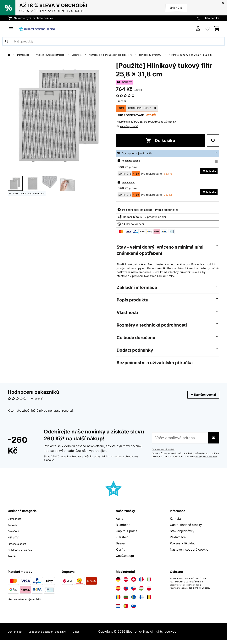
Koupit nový (129, 187)
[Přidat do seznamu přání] (213, 145)
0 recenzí (121, 106)
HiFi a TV (14, 542)
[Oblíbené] (207, 29)
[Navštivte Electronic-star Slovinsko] (134, 610)
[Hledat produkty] (113, 41)
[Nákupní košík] (217, 29)
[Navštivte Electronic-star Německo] (118, 583)
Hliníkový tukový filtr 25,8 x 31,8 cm (29, 59)
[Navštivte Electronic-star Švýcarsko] (134, 583)
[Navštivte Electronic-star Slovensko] (126, 592)
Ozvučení (14, 536)
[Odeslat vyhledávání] (7, 41)
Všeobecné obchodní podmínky (55, 636)
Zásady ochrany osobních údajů (187, 589)
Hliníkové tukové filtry (172, 55)
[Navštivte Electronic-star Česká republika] (134, 592)
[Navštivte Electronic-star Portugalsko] (126, 610)
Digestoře (87, 55)
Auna (119, 523)
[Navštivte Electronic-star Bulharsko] (126, 601)
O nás (88, 636)
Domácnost (25, 55)
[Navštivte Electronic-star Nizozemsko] (118, 610)
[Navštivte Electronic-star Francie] (141, 583)
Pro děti (14, 560)
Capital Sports (126, 536)
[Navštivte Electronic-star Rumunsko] (118, 601)
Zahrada (14, 529)
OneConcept (125, 560)
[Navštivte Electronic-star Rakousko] (126, 583)
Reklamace (178, 542)
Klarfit (120, 554)
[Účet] (198, 29)
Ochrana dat (17, 636)
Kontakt (175, 523)
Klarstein (122, 542)
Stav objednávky (182, 536)
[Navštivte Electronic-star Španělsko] (118, 592)
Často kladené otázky (186, 529)
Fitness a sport (19, 548)
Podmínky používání (181, 592)
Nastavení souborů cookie (189, 554)
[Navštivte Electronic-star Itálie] (149, 583)
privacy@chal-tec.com (164, 463)
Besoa (120, 548)
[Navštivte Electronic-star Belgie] (149, 601)
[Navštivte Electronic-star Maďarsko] (141, 592)
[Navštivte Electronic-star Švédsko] (134, 601)
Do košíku (161, 145)
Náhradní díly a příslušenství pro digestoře (126, 55)
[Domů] (13, 55)
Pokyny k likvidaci (183, 548)
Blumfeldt (123, 529)
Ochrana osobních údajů (165, 452)
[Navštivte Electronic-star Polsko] (149, 592)
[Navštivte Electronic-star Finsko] (141, 601)
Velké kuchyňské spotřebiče (56, 55)
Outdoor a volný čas (23, 554)
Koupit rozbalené (132, 165)
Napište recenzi (201, 399)
